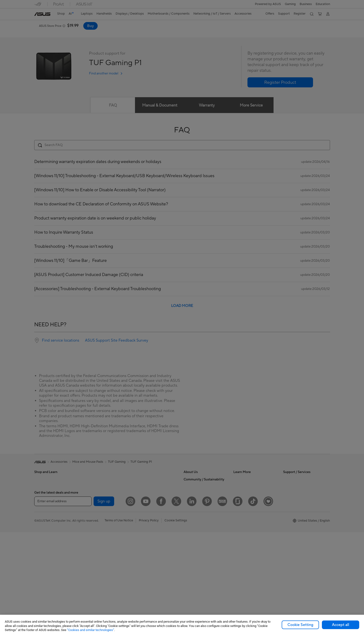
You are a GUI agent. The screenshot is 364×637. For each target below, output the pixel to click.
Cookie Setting (300, 625)
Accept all (341, 625)
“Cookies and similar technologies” (91, 630)
